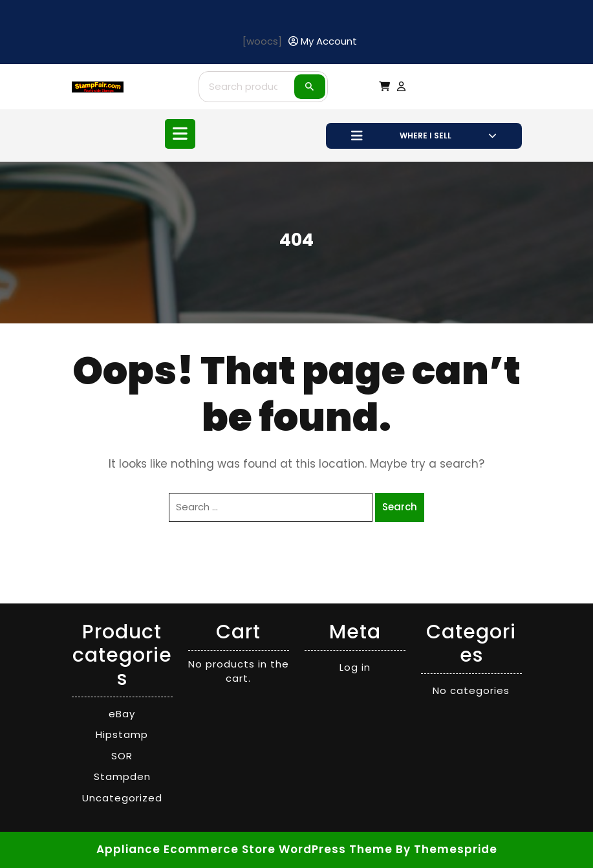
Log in (355, 667)
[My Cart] (384, 86)
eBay (122, 714)
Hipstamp (122, 734)
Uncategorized (122, 798)
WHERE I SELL (424, 136)
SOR (122, 756)
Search (310, 87)
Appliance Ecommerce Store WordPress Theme (244, 849)
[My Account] (323, 42)
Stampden (122, 776)
